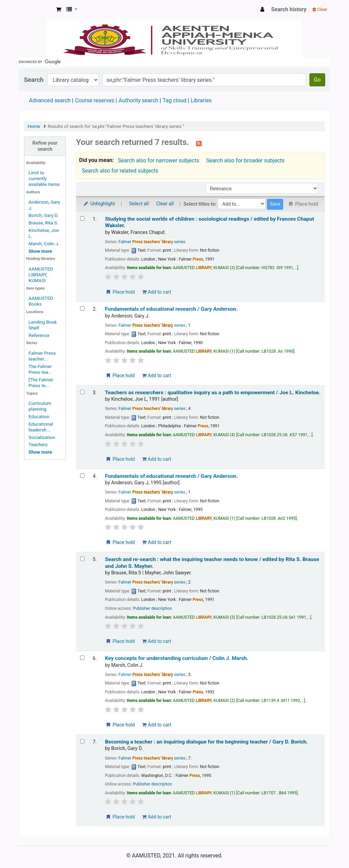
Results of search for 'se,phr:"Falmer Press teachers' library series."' (116, 126)
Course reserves (95, 100)
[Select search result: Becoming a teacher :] (82, 741)
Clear (320, 9)
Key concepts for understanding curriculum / (177, 658)
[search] (174, 62)
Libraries (201, 100)
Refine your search (45, 146)
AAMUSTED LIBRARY (36, 10)
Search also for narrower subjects (159, 160)
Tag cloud (174, 100)
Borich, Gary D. (44, 215)
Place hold (120, 292)
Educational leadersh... (41, 427)
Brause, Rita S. (43, 223)
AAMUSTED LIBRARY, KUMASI (41, 275)
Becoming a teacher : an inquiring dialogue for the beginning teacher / (206, 742)
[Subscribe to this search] (199, 143)
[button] (58, 10)
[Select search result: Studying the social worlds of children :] (82, 218)
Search (34, 80)
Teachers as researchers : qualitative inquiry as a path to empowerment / (213, 393)
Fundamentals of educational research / (171, 309)
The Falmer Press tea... (40, 369)
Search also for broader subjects (245, 160)
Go (317, 80)
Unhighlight (99, 204)
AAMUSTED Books (41, 301)
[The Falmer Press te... (41, 382)
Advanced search (50, 100)
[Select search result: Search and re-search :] (82, 559)
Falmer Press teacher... (42, 356)
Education (39, 416)
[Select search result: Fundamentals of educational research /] (82, 308)
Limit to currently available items (44, 178)
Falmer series (152, 242)
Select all (139, 204)
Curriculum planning (40, 406)
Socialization (42, 437)
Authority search (138, 100)
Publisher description (153, 608)
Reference (39, 335)
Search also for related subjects (120, 171)
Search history (289, 9)
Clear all (165, 204)
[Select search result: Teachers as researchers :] (82, 392)
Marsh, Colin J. (44, 244)
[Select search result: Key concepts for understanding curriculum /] (82, 658)
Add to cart (157, 292)
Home (34, 126)
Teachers (38, 444)
